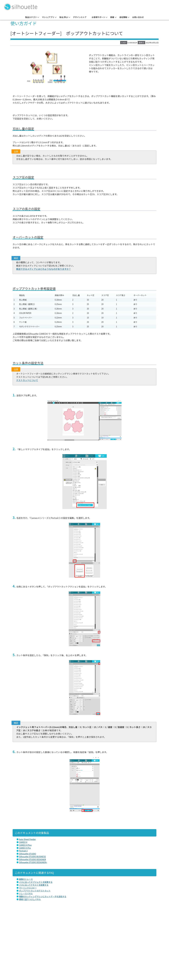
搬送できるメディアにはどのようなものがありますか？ (44, 269)
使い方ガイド (24, 23)
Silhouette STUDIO (27, 854)
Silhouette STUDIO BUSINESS (32, 856)
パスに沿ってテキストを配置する (34, 885)
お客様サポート (98, 17)
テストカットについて (27, 380)
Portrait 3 (23, 851)
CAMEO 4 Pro (25, 848)
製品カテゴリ (31, 17)
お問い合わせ (138, 17)
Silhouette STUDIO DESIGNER (32, 859)
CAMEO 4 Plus (25, 845)
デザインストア (80, 17)
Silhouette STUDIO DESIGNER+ (33, 862)
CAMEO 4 (23, 842)
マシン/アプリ (48, 17)
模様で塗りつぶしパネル (30, 899)
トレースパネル (26, 893)
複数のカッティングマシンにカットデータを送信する (43, 896)
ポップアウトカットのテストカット (35, 891)
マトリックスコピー (28, 888)
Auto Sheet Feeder (27, 839)
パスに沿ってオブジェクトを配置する (36, 882)
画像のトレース (26, 879)
